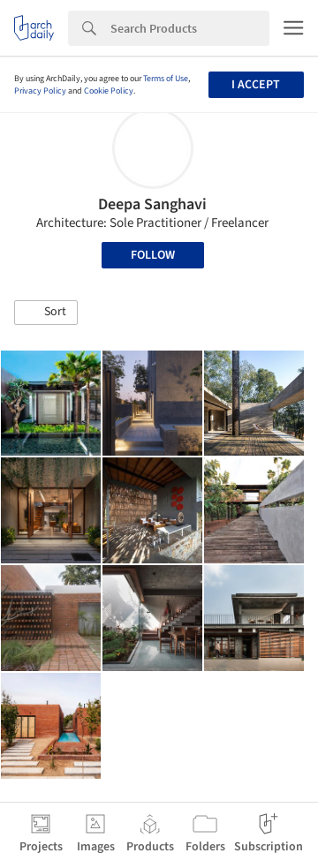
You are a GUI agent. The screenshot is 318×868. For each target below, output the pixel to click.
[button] (46, 313)
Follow (153, 255)
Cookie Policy (109, 91)
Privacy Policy (40, 91)
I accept (256, 85)
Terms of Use (166, 79)
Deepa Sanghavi (152, 204)
